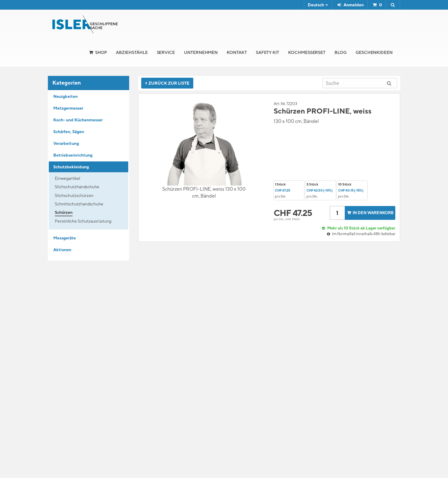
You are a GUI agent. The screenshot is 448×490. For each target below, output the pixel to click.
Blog (341, 52)
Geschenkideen (374, 52)
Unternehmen (201, 52)
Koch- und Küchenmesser (78, 120)
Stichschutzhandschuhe (77, 187)
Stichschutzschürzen (74, 195)
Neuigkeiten (65, 96)
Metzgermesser (68, 108)
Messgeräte (65, 238)
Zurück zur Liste (167, 83)
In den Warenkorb (370, 213)
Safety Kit (268, 52)
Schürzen (64, 212)
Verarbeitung (66, 143)
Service (166, 52)
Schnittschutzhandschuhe (79, 204)
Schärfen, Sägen (69, 132)
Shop (101, 52)
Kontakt (237, 52)
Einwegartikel (67, 178)
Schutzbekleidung (71, 167)
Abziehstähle (132, 52)
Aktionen (62, 250)
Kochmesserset (307, 52)
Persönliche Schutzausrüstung (83, 221)
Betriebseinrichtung (73, 155)
